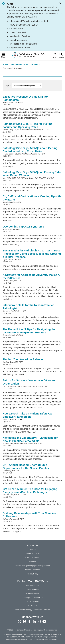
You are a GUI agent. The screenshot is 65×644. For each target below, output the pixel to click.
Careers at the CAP (33, 554)
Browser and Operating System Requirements (32, 566)
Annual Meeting (32, 589)
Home (5, 64)
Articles (34, 64)
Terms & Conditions (33, 570)
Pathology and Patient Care (33, 598)
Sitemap (32, 562)
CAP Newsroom (32, 593)
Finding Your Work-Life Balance (23, 359)
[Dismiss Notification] (61, 4)
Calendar (33, 549)
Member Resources (19, 64)
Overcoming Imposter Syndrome (23, 227)
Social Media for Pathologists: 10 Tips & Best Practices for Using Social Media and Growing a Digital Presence (32, 254)
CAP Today (33, 606)
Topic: (8, 86)
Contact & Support (32, 558)
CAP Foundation (32, 585)
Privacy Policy (33, 574)
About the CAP (32, 545)
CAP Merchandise (33, 602)
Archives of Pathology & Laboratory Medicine (32, 610)
